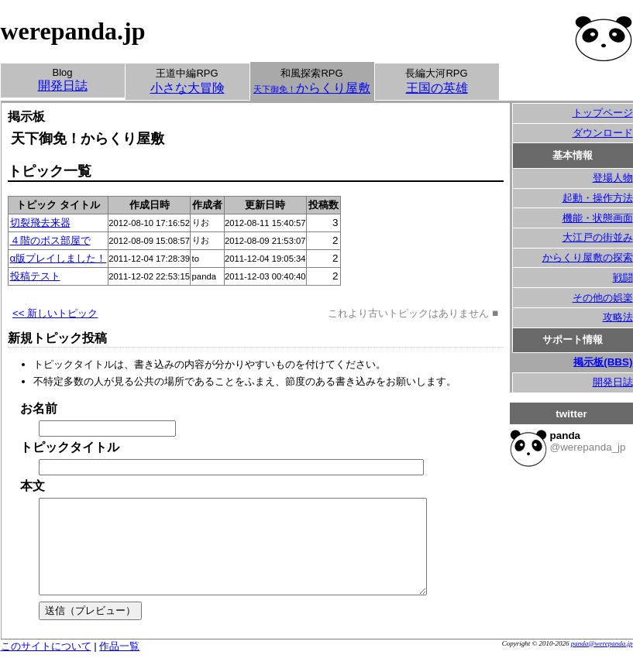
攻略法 (618, 317)
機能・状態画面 (598, 218)
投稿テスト (35, 276)
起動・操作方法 (598, 198)
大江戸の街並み (598, 237)
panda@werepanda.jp (602, 662)
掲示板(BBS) (603, 362)
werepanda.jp (73, 31)
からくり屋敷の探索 (588, 257)
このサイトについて (46, 665)
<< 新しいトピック (55, 313)
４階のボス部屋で (50, 240)
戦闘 (623, 278)
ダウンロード (603, 133)
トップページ (603, 113)
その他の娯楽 (603, 298)
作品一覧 (119, 665)
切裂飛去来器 (40, 223)
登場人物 (613, 178)
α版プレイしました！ (58, 258)
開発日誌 (613, 382)
